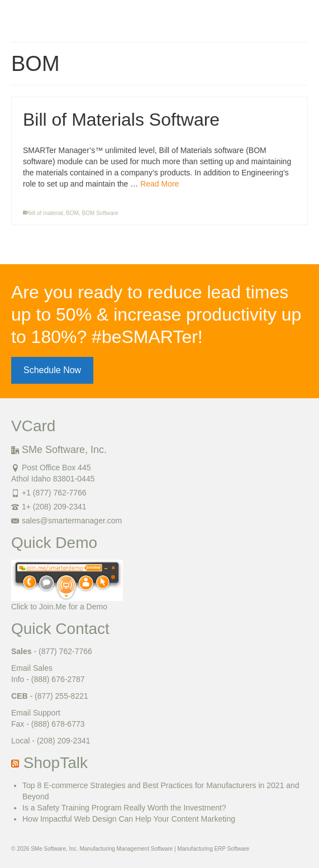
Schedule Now (52, 370)
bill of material (46, 213)
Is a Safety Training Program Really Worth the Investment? (124, 808)
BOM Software (100, 213)
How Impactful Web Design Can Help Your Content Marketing (129, 819)
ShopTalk (56, 763)
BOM (72, 213)
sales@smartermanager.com (66, 521)
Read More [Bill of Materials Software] (159, 184)
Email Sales (32, 668)
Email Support (36, 713)
